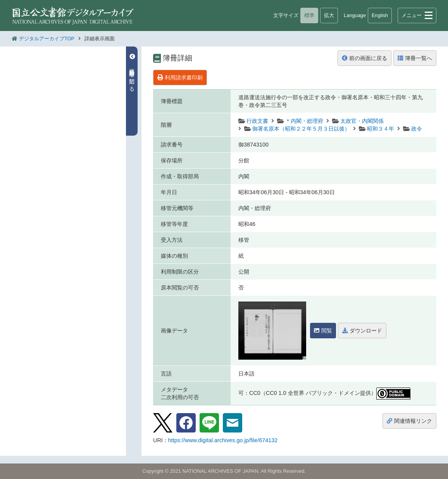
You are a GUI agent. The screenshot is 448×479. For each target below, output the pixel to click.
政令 (417, 129)
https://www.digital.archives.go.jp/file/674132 (223, 440)
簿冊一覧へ (415, 58)
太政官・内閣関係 (362, 121)
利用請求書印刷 (180, 78)
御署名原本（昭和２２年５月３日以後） (301, 129)
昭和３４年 (381, 129)
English (380, 15)
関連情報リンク (409, 421)
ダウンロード (362, 331)
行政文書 (257, 121)
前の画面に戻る (364, 58)
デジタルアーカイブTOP (47, 39)
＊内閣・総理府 (304, 121)
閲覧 (323, 331)
